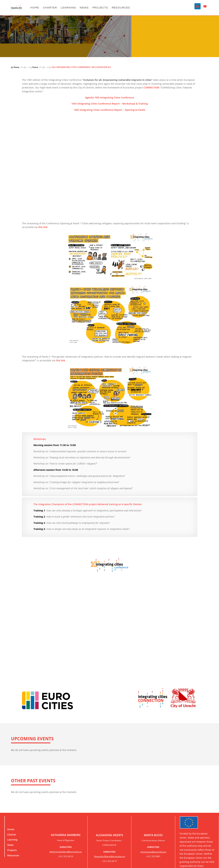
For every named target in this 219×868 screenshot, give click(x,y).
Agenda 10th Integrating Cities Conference (110, 97)
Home (35, 8)
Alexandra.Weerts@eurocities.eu (109, 856)
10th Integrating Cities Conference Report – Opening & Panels (110, 110)
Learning (68, 8)
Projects (100, 8)
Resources (121, 8)
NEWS (84, 8)
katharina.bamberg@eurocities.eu (66, 852)
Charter (50, 8)
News (10, 845)
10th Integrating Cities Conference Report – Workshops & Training (110, 104)
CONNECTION (151, 87)
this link (43, 227)
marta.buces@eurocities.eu (153, 852)
